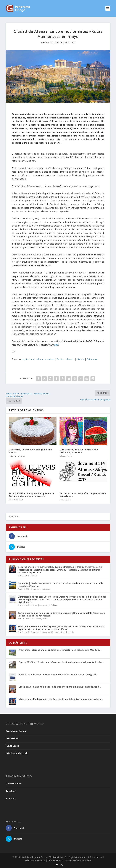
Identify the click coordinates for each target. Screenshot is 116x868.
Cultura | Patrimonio (65, 42)
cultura (39, 359)
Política (34, 576)
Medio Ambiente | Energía (63, 632)
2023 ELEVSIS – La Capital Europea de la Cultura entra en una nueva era (31, 495)
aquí (56, 345)
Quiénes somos (14, 783)
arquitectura (28, 359)
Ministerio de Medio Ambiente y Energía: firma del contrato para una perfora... (61, 699)
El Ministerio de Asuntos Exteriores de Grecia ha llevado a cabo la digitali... (58, 674)
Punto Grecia (13, 746)
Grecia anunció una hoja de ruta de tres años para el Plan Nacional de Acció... (60, 687)
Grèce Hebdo (12, 738)
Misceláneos (36, 619)
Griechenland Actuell (17, 753)
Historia (81, 359)
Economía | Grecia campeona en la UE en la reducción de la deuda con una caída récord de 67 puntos (60, 585)
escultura (50, 359)
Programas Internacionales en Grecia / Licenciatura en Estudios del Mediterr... (60, 650)
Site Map (10, 798)
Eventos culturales (65, 359)
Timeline (10, 791)
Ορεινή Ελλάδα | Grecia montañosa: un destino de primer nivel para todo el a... (61, 662)
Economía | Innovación (41, 589)
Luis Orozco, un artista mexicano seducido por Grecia (79, 451)
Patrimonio (92, 359)
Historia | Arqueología (40, 605)
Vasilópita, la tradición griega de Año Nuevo (30, 451)
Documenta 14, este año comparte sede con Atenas (83, 495)
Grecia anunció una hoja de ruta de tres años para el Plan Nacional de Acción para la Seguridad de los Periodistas (61, 614)
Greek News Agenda (16, 731)
